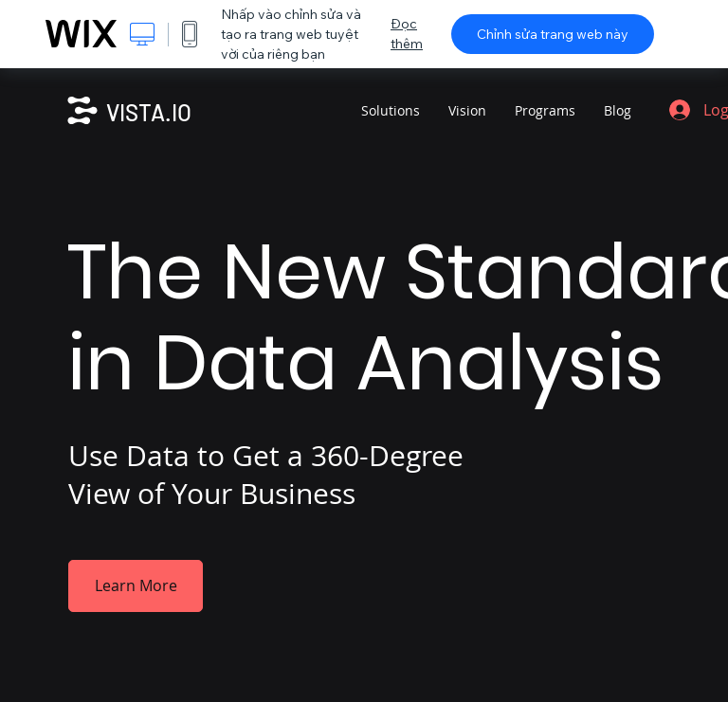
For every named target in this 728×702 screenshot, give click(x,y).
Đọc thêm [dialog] (407, 34)
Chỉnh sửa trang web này (553, 34)
